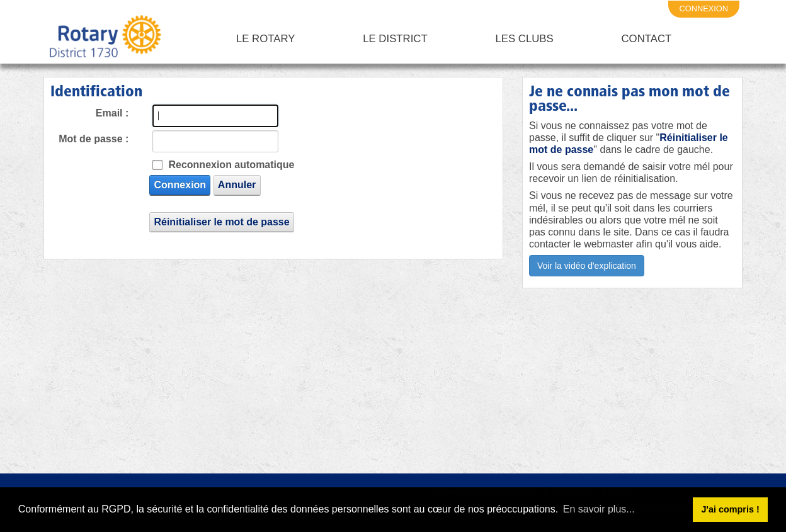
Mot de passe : (94, 139)
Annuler (237, 185)
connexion (704, 8)
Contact (646, 39)
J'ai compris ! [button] (730, 509)
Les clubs (524, 39)
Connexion (180, 185)
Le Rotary (266, 39)
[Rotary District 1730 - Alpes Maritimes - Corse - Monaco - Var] (105, 39)
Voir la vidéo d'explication (587, 266)
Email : (112, 113)
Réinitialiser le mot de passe (221, 222)
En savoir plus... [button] (599, 509)
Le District (395, 39)
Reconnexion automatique (231, 165)
